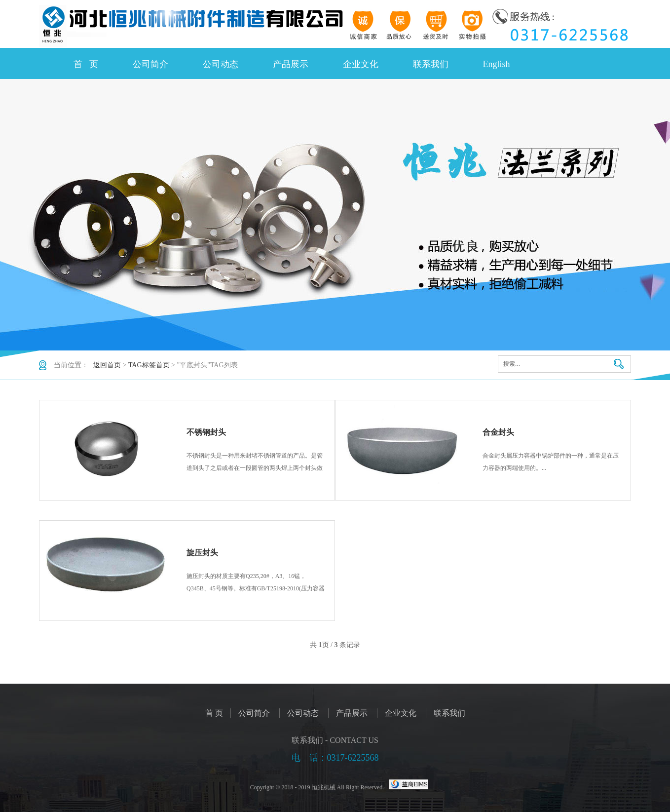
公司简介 (150, 64)
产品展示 (291, 64)
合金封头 (498, 432)
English (497, 64)
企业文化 (361, 64)
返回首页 (107, 365)
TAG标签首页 (149, 365)
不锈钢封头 (206, 432)
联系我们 (431, 64)
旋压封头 (202, 553)
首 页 (86, 64)
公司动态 (221, 64)
